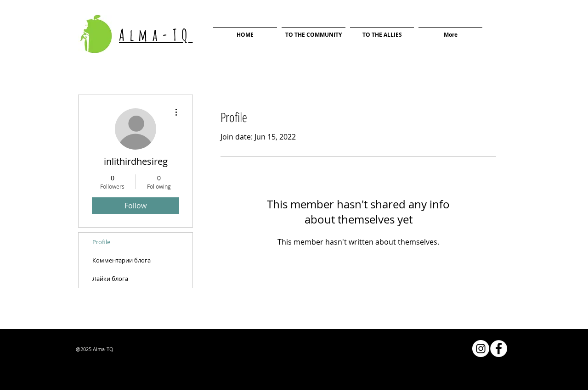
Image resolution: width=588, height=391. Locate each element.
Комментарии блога (122, 260)
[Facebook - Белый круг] (499, 349)
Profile (101, 242)
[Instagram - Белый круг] (481, 349)
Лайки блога (110, 279)
